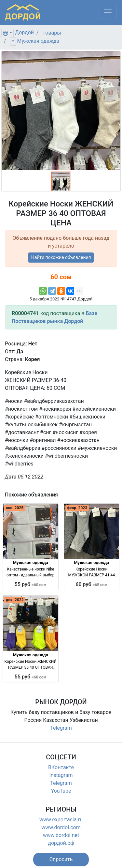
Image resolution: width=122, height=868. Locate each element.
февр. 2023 (77, 508)
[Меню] (108, 12)
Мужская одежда (38, 41)
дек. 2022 (15, 600)
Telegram (61, 728)
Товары (52, 33)
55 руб (31, 584)
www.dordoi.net (61, 835)
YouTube (61, 791)
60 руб (91, 584)
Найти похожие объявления (61, 257)
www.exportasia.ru (61, 820)
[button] (61, 860)
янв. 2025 (15, 508)
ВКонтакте (61, 767)
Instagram (61, 775)
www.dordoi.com (61, 827)
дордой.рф (61, 843)
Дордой (24, 32)
